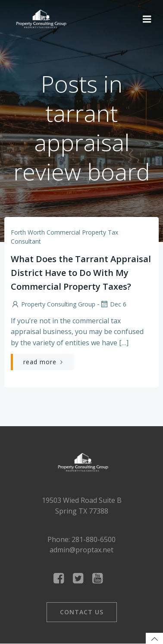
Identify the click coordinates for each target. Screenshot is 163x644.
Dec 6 (113, 304)
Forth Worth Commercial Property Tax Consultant (64, 237)
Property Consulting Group (53, 304)
